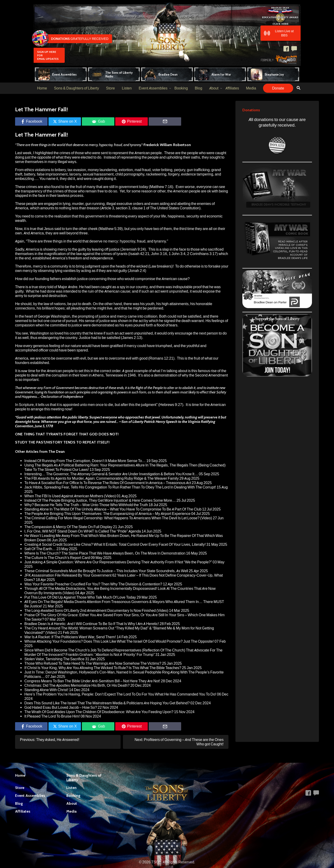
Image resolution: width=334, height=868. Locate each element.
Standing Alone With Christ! (46, 690)
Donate (278, 88)
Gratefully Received (71, 39)
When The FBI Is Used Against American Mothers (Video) (70, 496)
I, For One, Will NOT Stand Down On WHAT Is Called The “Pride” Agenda (83, 531)
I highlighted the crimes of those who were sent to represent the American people (97, 153)
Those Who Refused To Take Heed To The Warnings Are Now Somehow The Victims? (93, 663)
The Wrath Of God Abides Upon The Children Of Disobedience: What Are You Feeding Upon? (99, 712)
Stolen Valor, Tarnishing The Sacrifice (54, 659)
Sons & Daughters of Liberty (77, 88)
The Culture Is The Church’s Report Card (57, 558)
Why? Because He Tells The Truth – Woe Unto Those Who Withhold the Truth (86, 505)
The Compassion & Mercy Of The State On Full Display (68, 527)
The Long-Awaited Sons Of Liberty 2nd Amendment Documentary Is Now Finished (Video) (96, 611)
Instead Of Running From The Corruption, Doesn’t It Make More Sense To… (85, 461)
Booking (181, 88)
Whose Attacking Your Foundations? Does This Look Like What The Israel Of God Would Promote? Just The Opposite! (119, 641)
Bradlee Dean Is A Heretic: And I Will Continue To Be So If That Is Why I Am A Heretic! (92, 624)
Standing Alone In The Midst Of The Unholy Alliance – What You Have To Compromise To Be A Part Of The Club (113, 509)
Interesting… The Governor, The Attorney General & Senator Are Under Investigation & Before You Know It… (111, 474)
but (117, 405)
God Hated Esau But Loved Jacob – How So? (61, 707)
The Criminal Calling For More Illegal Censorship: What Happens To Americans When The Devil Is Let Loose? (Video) (118, 518)
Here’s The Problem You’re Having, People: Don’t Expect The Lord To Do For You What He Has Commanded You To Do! (120, 694)
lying (66, 204)
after (124, 405)
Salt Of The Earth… (40, 549)
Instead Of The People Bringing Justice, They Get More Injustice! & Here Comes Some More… (100, 500)
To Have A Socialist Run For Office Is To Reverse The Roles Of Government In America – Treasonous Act (108, 483)
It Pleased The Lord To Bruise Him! (52, 716)
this (132, 405)
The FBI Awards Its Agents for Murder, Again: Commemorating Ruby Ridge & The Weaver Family (101, 478)
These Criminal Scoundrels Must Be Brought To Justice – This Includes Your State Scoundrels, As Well (106, 571)
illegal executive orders (125, 204)
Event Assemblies (153, 88)
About (214, 88)
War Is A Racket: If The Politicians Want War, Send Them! (70, 637)
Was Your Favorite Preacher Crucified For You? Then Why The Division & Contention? (93, 584)
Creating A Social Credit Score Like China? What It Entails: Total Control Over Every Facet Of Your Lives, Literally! (115, 544)
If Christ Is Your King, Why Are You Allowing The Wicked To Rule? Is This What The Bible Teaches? (103, 668)
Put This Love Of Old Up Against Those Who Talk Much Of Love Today (80, 597)
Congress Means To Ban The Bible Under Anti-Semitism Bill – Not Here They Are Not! (92, 681)
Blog (199, 88)
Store (110, 88)
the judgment (146, 405)
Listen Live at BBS (279, 33)
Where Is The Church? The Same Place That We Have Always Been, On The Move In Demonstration (105, 553)
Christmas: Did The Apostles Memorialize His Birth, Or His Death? (77, 685)
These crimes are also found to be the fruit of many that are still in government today (82, 187)
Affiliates (232, 88)
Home (42, 88)
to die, (109, 405)
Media (251, 88)
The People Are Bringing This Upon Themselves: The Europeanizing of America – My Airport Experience (107, 514)
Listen (127, 88)
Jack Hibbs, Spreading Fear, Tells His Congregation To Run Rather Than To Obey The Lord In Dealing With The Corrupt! (120, 487)
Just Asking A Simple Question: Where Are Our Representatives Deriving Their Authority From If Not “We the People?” (118, 562)
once (100, 405)
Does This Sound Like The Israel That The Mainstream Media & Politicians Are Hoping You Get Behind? (107, 703)
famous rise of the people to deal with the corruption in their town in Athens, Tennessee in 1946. (121, 373)
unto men (87, 405)
